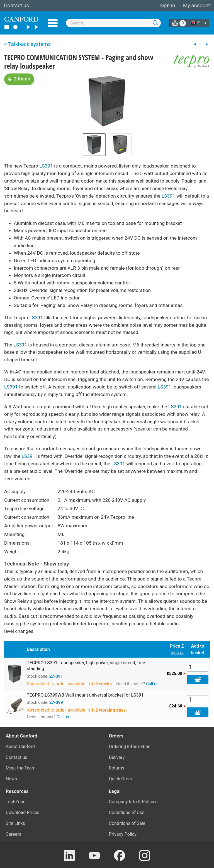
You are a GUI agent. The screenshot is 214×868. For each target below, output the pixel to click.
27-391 (56, 676)
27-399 (56, 702)
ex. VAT (178, 653)
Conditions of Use (127, 812)
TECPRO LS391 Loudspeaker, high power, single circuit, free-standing (87, 666)
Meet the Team (21, 768)
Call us (152, 684)
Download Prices (23, 812)
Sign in (167, 6)
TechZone (16, 802)
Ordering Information (130, 747)
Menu (53, 23)
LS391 (46, 166)
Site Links (15, 823)
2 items (19, 79)
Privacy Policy (123, 834)
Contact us (16, 6)
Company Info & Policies (133, 802)
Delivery (117, 757)
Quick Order (121, 779)
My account (197, 6)
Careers (14, 834)
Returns (117, 768)
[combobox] (113, 23)
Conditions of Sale (127, 823)
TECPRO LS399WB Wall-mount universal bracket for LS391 (85, 695)
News (12, 779)
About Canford (20, 747)
